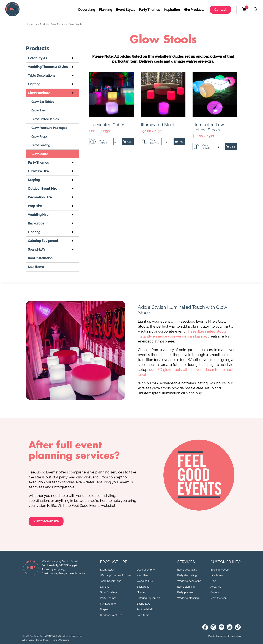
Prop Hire (35, 206)
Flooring (34, 232)
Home (29, 24)
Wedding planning (188, 598)
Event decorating (187, 570)
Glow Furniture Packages (49, 128)
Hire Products (194, 10)
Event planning (186, 587)
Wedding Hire (38, 215)
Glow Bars (39, 110)
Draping (34, 180)
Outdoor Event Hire (43, 189)
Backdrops (36, 223)
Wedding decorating (189, 581)
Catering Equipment (43, 241)
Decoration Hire (40, 197)
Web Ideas (236, 636)
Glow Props (39, 136)
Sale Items (36, 267)
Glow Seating (41, 145)
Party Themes (149, 10)
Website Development (218, 636)
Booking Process (220, 570)
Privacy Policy (43, 640)
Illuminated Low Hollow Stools (208, 127)
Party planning (186, 592)
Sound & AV (37, 249)
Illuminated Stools (159, 125)
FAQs (213, 581)
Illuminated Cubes (107, 125)
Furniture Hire (38, 171)
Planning (106, 10)
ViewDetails (103, 142)
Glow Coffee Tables (45, 119)
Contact (220, 10)
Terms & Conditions (60, 640)
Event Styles (126, 10)
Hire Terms (217, 575)
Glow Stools (76, 24)
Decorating (87, 10)
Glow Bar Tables (43, 102)
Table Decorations (42, 76)
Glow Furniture (59, 24)
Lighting (34, 84)
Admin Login (28, 640)
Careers (215, 592)
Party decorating (187, 575)
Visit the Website (46, 521)
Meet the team (219, 598)
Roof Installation (40, 258)
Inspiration (172, 10)
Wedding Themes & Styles (48, 67)
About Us (216, 587)
